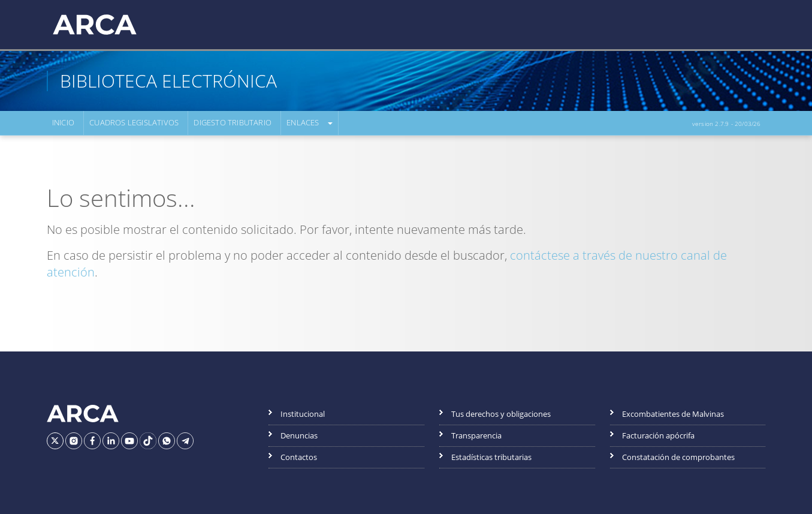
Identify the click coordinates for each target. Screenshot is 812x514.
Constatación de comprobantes (678, 457)
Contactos (299, 457)
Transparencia (476, 435)
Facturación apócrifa (658, 435)
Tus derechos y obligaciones (501, 414)
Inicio (63, 123)
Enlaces (302, 123)
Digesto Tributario (233, 123)
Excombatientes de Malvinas (673, 414)
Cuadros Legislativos (134, 123)
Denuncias (299, 435)
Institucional (303, 414)
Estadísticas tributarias (491, 457)
